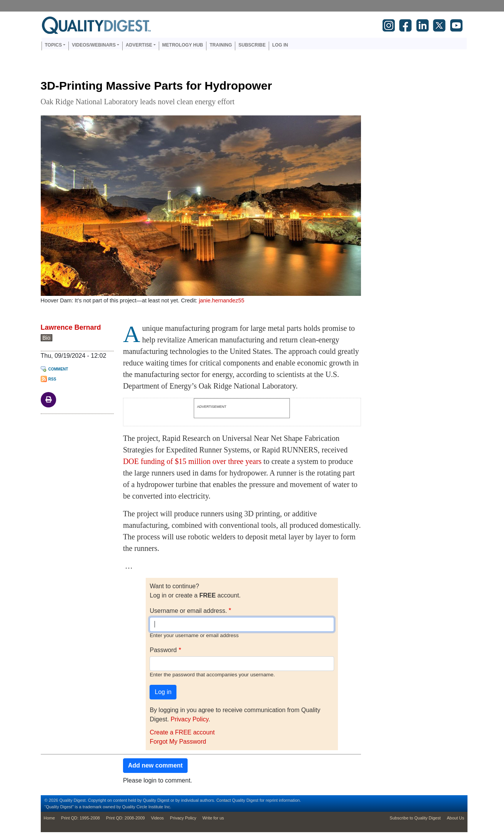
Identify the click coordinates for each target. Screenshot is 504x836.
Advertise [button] (139, 45)
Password (163, 650)
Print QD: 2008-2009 (126, 818)
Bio (47, 338)
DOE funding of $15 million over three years (192, 461)
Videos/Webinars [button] (94, 45)
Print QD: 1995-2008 (81, 818)
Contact (224, 800)
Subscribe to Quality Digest (415, 818)
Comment (58, 369)
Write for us (213, 818)
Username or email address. (188, 611)
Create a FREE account (182, 732)
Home (49, 818)
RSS (52, 379)
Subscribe (252, 45)
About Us (455, 818)
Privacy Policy (190, 719)
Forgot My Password (178, 742)
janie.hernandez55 (221, 300)
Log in (280, 45)
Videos (157, 818)
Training (221, 45)
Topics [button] (53, 45)
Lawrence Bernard (71, 327)
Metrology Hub (183, 45)
